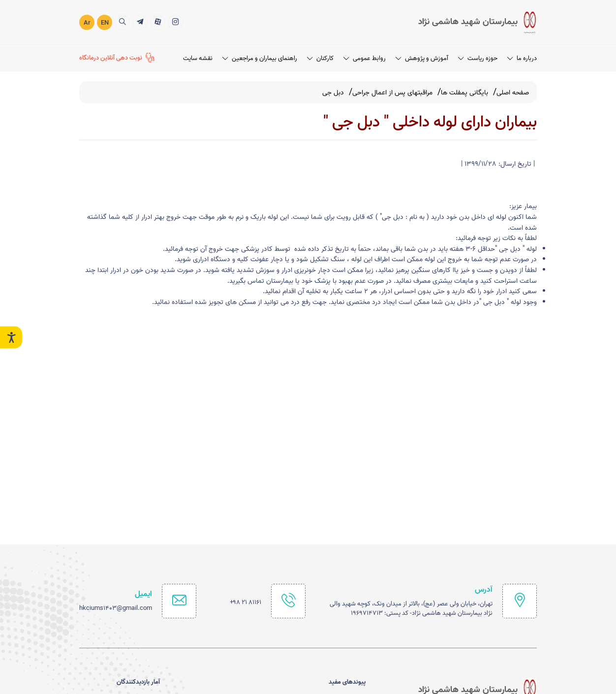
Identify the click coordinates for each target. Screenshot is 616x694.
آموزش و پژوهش (422, 58)
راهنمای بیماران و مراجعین (260, 58)
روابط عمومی (365, 58)
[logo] (477, 22)
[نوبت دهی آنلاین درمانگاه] (117, 58)
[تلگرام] (140, 22)
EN (105, 22)
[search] (122, 22)
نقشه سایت (198, 58)
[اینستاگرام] (175, 22)
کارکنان (320, 58)
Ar (87, 22)
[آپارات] (158, 22)
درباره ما (522, 58)
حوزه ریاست (478, 58)
